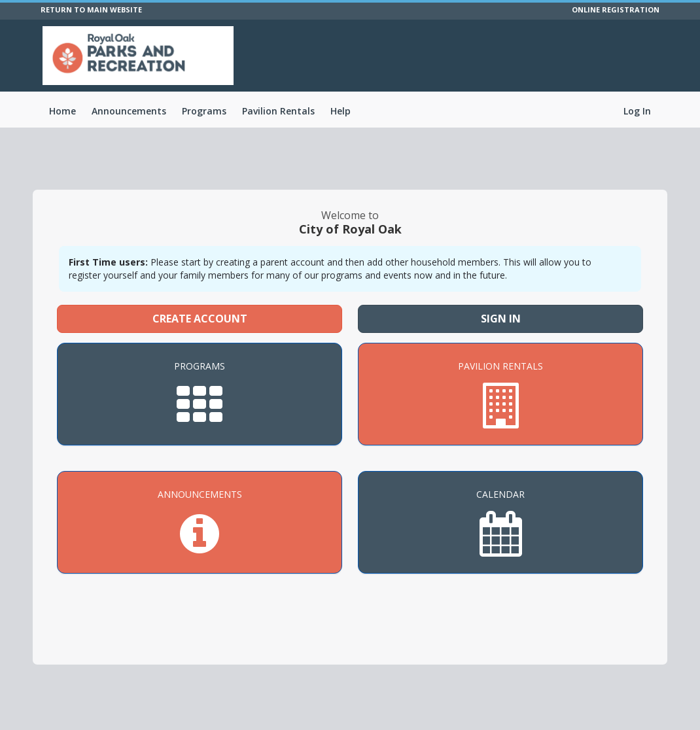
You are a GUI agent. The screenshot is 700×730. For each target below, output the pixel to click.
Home (62, 111)
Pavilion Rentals (278, 111)
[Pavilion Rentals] (500, 394)
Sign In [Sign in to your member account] (501, 319)
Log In (637, 111)
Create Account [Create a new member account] (200, 319)
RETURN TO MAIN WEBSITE (91, 9)
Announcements (129, 111)
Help (341, 111)
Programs (204, 111)
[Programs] (200, 394)
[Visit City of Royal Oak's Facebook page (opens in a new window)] (657, 59)
